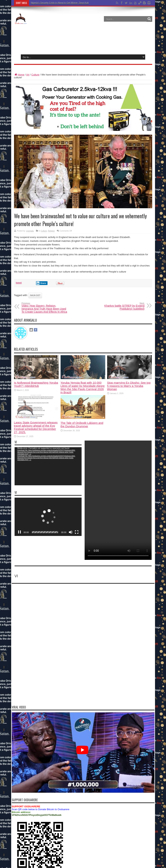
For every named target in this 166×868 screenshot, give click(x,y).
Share (41, 283)
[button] (48, 466)
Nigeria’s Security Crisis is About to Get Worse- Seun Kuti (60, 3)
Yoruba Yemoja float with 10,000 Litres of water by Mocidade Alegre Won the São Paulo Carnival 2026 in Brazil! (83, 387)
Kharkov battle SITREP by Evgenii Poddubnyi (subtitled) (121, 306)
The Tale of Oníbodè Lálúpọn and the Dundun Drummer (82, 425)
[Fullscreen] (77, 482)
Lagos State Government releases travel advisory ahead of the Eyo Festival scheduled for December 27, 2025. (36, 427)
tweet (19, 283)
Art (28, 75)
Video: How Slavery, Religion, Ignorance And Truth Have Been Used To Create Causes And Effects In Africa (45, 308)
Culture (35, 75)
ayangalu (30, 231)
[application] (48, 466)
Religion (51, 231)
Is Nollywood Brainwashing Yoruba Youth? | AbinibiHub (36, 384)
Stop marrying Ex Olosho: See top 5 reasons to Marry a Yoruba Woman (129, 386)
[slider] (45, 482)
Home (19, 75)
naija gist (35, 295)
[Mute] (71, 482)
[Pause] (19, 532)
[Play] (19, 482)
